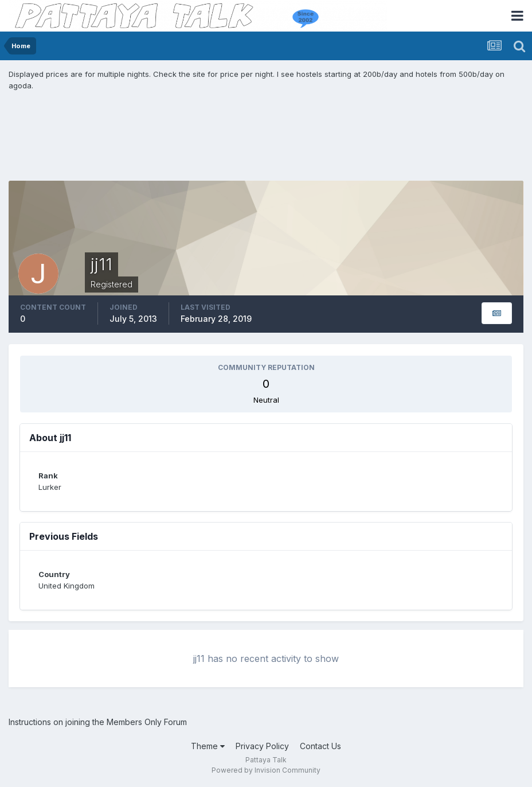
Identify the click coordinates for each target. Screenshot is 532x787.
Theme (208, 746)
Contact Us (320, 746)
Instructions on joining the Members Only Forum (98, 722)
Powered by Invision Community (266, 770)
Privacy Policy (262, 746)
